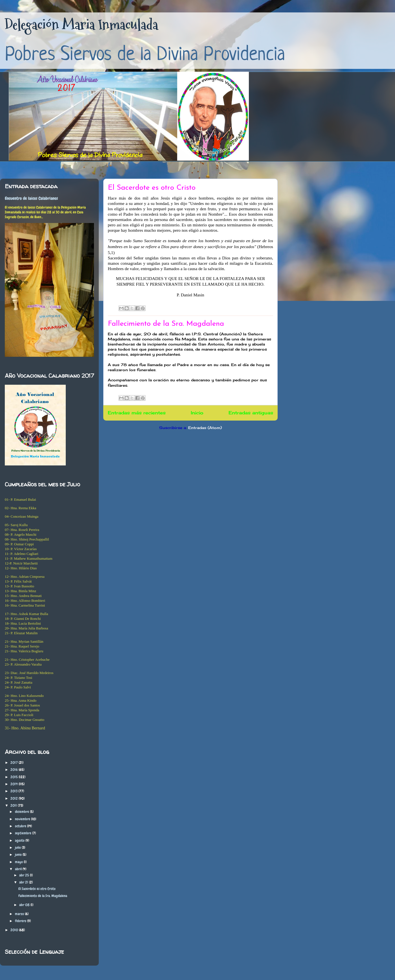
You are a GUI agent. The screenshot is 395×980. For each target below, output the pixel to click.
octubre (21, 826)
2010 (15, 930)
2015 (15, 777)
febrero (21, 921)
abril (19, 869)
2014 (15, 784)
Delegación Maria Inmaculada (81, 25)
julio (18, 847)
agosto (20, 840)
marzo (20, 914)
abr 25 (25, 875)
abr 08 (25, 905)
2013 (14, 791)
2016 (15, 770)
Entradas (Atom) (205, 428)
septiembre (24, 833)
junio (19, 855)
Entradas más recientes (137, 413)
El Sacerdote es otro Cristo (152, 188)
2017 (15, 763)
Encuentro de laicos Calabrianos (31, 198)
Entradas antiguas (251, 413)
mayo (19, 862)
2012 (15, 798)
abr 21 (24, 882)
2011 (14, 805)
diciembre (22, 812)
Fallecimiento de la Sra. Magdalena (166, 324)
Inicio (197, 413)
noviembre (23, 819)
